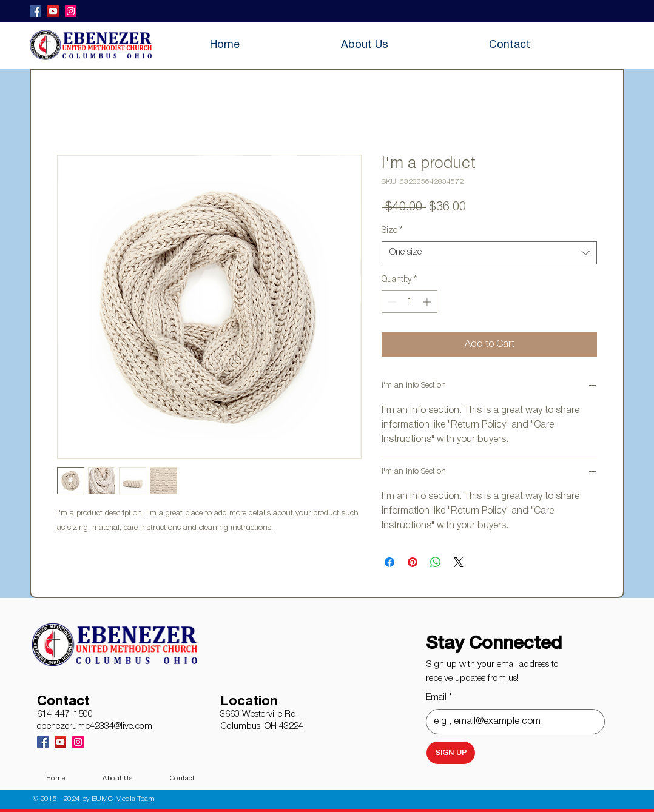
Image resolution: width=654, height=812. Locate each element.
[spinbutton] (410, 302)
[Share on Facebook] (389, 562)
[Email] (512, 722)
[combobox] (489, 253)
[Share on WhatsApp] (436, 562)
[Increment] (428, 302)
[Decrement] (391, 302)
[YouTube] (53, 11)
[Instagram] (71, 11)
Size (392, 231)
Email (439, 698)
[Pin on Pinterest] (413, 562)
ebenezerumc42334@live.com (95, 726)
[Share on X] (459, 562)
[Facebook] (35, 11)
